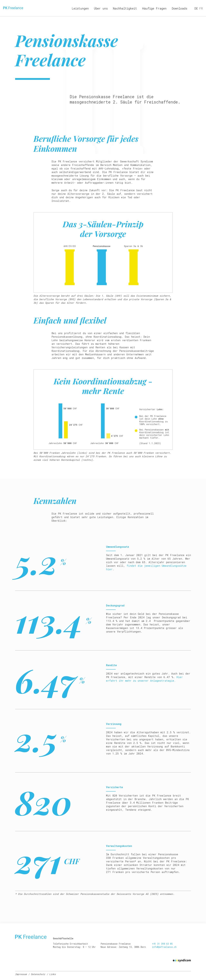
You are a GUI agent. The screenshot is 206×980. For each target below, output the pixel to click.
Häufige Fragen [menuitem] (154, 8)
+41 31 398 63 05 (162, 944)
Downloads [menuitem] (179, 8)
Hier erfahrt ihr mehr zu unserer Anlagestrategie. (144, 679)
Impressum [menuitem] (21, 974)
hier (109, 569)
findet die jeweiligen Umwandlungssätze (157, 566)
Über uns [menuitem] (101, 8)
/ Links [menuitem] (51, 974)
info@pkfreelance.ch (164, 947)
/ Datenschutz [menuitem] (37, 974)
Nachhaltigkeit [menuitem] (125, 8)
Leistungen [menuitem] (80, 8)
